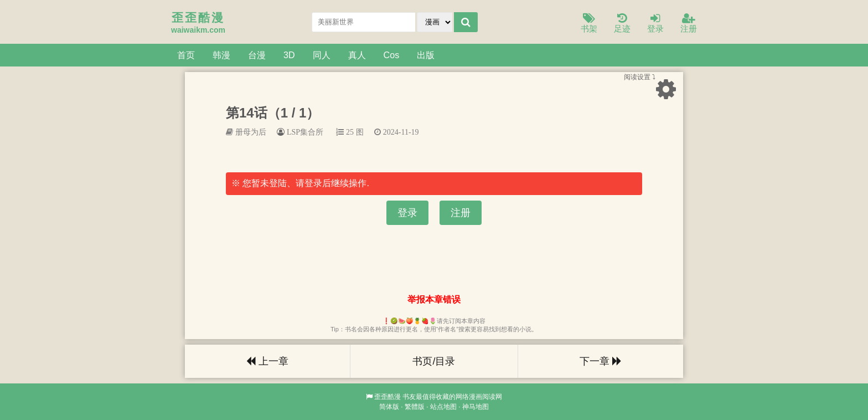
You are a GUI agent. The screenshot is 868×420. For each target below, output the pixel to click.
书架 (589, 24)
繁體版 (415, 407)
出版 (426, 55)
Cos (392, 55)
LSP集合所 (305, 132)
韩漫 (221, 55)
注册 (689, 24)
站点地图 (443, 407)
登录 (655, 24)
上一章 (267, 361)
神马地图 (476, 407)
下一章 (601, 361)
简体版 (389, 407)
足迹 (622, 24)
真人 (357, 55)
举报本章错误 (434, 299)
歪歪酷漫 (387, 397)
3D (289, 55)
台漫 (257, 55)
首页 (186, 55)
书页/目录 (434, 361)
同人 (322, 55)
